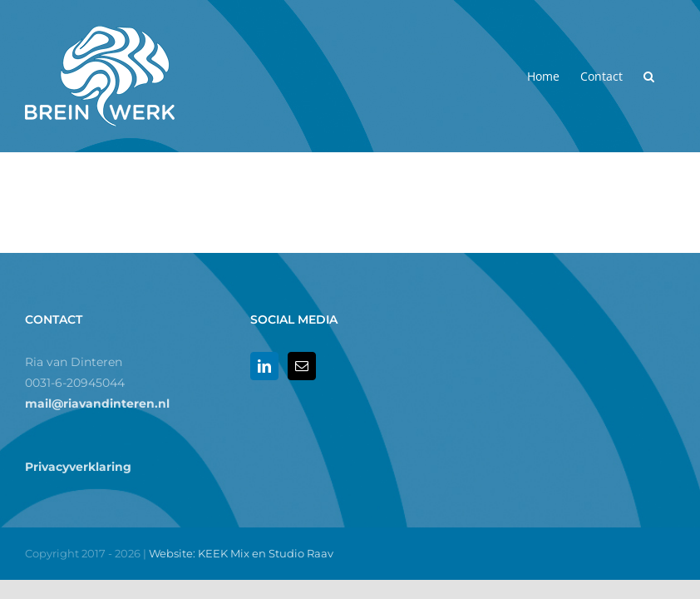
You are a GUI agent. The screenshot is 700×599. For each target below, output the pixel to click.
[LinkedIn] (264, 366)
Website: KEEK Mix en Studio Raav (241, 553)
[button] (649, 76)
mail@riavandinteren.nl (97, 403)
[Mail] (302, 366)
